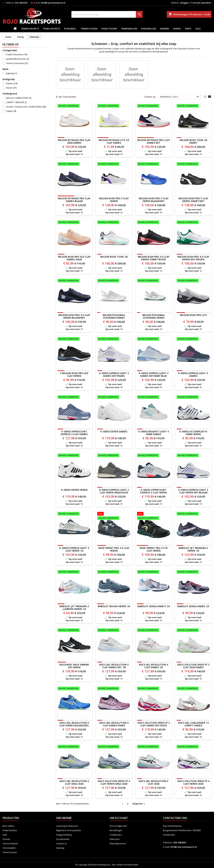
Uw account (119, 818)
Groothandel (63, 839)
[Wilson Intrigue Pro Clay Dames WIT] (154, 106)
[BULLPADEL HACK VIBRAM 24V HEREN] (74, 631)
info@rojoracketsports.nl (53, 3)
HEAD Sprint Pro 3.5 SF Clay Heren (154, 549)
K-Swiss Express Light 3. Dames (193, 374)
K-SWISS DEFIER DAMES (114, 431)
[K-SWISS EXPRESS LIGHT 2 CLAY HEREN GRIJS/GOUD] (114, 456)
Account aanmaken (202, 3)
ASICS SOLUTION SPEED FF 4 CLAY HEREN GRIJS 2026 (114, 782)
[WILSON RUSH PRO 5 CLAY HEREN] (114, 164)
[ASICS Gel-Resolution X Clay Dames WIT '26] (114, 631)
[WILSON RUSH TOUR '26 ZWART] (193, 106)
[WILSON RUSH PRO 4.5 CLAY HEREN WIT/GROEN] (193, 223)
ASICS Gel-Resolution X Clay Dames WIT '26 (114, 666)
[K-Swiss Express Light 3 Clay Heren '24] (74, 514)
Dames (12, 83)
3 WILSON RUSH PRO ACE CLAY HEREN (74, 374)
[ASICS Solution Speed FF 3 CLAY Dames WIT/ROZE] (154, 689)
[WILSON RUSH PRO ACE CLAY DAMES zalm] (74, 223)
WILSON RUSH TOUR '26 (114, 257)
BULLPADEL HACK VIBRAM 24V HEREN (74, 666)
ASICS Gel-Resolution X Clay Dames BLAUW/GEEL (74, 724)
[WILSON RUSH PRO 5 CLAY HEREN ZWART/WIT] (193, 164)
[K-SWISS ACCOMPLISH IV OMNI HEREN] (193, 397)
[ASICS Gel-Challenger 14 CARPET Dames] (193, 689)
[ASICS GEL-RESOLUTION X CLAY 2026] (154, 747)
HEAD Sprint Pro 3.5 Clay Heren (114, 549)
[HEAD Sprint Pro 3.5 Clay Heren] (114, 516)
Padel (11, 111)
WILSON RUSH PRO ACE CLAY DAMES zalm (74, 258)
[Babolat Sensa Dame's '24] (154, 572)
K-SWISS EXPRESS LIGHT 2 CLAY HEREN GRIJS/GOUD (114, 491)
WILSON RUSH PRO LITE (193, 315)
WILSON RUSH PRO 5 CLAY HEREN (114, 200)
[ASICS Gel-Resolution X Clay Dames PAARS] (114, 689)
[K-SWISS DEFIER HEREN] (74, 456)
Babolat (12, 73)
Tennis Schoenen (17, 63)
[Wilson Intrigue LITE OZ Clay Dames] (114, 106)
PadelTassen (109, 29)
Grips (188, 29)
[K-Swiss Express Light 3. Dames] (193, 339)
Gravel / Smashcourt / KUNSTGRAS (26, 107)
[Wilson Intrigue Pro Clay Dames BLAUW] (74, 164)
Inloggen (184, 3)
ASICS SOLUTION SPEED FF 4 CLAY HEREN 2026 (193, 782)
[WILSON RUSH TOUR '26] (114, 223)
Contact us (61, 843)
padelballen (149, 29)
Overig (177, 29)
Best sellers (9, 826)
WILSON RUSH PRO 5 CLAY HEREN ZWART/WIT (193, 200)
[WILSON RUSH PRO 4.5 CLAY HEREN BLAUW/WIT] (74, 281)
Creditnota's (116, 835)
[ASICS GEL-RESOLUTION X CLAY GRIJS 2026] (74, 747)
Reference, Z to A (180, 97)
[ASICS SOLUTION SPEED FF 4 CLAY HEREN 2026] (193, 747)
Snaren (164, 29)
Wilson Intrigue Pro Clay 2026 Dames (74, 141)
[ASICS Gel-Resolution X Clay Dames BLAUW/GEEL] (74, 689)
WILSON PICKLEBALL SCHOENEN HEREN (154, 316)
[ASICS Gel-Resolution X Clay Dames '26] (154, 631)
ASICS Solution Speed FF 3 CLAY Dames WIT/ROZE (154, 724)
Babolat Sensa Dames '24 (193, 606)
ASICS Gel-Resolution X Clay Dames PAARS (114, 724)
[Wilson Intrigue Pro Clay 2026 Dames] (74, 106)
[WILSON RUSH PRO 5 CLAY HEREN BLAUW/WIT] (154, 164)
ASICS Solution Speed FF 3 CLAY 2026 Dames (193, 666)
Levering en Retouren (67, 826)
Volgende (139, 804)
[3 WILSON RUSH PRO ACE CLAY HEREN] (74, 339)
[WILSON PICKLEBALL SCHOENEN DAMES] (114, 281)
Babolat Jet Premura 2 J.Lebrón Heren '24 (74, 608)
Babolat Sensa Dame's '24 (154, 606)
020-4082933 (21, 3)
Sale (198, 29)
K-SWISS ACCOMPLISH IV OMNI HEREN (193, 433)
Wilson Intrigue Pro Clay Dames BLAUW (74, 200)
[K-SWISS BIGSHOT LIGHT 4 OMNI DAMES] (154, 397)
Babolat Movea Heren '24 (114, 606)
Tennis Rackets (30, 29)
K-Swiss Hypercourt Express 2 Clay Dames (74, 433)
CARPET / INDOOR (16, 102)
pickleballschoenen (18, 59)
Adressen (115, 839)
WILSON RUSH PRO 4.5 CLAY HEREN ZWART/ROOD (154, 258)
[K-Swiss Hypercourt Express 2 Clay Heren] (154, 456)
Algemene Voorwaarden (69, 830)
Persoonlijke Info (118, 826)
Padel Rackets (52, 29)
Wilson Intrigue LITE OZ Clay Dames (114, 141)
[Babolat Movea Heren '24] (114, 572)
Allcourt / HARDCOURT (19, 98)
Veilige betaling (64, 835)
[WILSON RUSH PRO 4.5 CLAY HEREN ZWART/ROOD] (154, 223)
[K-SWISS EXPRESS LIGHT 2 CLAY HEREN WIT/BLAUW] (193, 456)
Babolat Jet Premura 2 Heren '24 (193, 549)
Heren (11, 88)
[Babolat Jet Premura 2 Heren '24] (193, 514)
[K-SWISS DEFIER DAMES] (114, 397)
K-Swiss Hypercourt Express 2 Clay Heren (154, 491)
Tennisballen (129, 29)
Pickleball (70, 29)
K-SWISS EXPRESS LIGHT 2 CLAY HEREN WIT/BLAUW (193, 491)
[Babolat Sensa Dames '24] (193, 572)
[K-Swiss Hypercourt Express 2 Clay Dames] (74, 397)
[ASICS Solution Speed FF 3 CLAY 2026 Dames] (193, 631)
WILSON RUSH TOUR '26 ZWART (193, 141)
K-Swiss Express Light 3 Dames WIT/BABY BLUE (154, 374)
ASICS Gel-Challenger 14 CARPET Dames (193, 724)
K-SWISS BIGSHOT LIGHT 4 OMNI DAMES (154, 433)
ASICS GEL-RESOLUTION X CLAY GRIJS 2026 (74, 782)
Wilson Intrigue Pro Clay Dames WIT (154, 141)
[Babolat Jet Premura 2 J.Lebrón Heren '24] (74, 572)
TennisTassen (89, 29)
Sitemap (60, 848)
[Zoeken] (107, 14)
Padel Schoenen (17, 54)
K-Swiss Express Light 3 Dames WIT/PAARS (114, 374)
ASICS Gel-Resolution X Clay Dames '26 (154, 666)
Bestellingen (116, 830)
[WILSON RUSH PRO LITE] (193, 281)
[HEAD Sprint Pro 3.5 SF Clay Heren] (154, 516)
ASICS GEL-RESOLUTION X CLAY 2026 (154, 782)
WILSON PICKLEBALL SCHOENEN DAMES (114, 316)
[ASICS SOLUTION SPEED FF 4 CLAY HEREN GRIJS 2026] (114, 747)
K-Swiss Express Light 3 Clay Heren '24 (74, 549)
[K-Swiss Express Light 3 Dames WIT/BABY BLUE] (154, 339)
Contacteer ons (175, 818)
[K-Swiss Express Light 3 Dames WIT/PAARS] (114, 339)
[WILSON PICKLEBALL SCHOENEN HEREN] (154, 281)
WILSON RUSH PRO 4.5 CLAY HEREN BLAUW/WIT (74, 316)
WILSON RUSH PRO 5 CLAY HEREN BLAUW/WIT (154, 200)
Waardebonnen (118, 843)
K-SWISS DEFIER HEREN (74, 490)
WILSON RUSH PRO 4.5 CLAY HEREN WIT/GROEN (193, 258)
